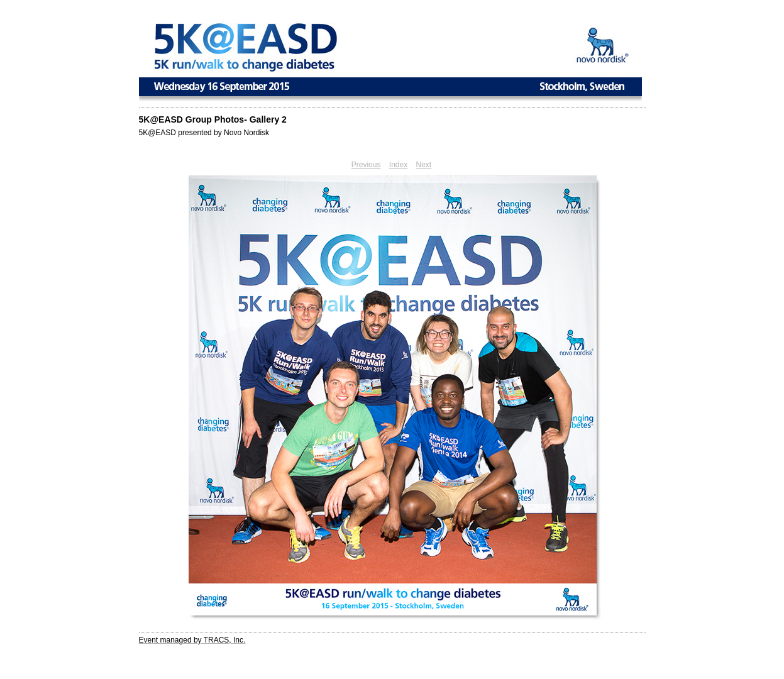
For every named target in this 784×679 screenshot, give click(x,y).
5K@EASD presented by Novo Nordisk (204, 133)
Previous (366, 165)
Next (424, 165)
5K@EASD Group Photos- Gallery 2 (213, 119)
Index (398, 165)
